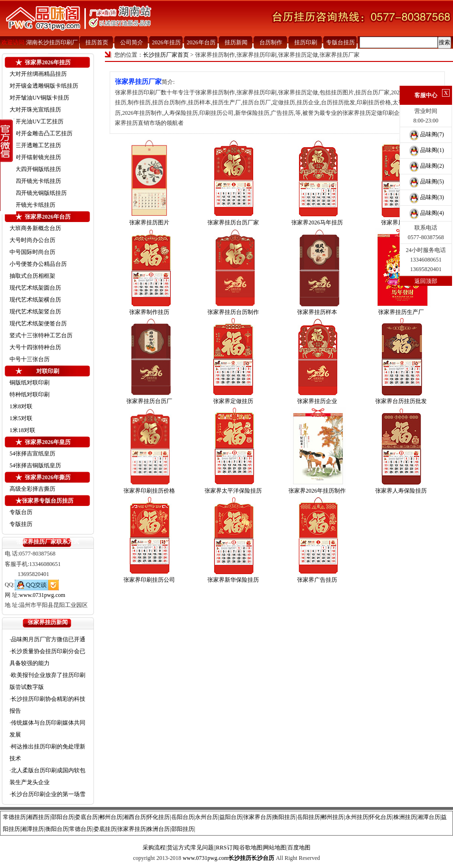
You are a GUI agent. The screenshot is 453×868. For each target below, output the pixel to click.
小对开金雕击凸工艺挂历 (41, 133)
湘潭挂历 (32, 829)
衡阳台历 (57, 829)
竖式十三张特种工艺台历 (41, 335)
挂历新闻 (236, 42)
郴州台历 (111, 817)
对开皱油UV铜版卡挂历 (39, 98)
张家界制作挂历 (149, 312)
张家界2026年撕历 (48, 477)
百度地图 (299, 848)
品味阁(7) (426, 134)
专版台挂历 (340, 42)
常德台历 (81, 829)
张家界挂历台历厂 (149, 401)
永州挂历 (357, 817)
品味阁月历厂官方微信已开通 (48, 639)
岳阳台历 (183, 817)
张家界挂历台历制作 (233, 312)
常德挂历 (14, 817)
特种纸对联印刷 (30, 394)
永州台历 (206, 817)
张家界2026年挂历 (48, 62)
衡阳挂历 (284, 817)
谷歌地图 (251, 848)
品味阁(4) (426, 213)
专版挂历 (21, 524)
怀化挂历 (158, 817)
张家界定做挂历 (233, 401)
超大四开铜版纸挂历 (35, 169)
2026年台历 (201, 42)
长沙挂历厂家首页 (166, 55)
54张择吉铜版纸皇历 (35, 465)
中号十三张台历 (30, 359)
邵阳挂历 (183, 829)
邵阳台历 (62, 817)
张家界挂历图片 (149, 222)
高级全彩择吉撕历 (32, 489)
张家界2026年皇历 (48, 442)
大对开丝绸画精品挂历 (38, 74)
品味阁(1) (426, 150)
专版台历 (21, 512)
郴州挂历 (332, 817)
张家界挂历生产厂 (401, 312)
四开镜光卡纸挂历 (32, 205)
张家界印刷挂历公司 (149, 580)
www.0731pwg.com (42, 595)
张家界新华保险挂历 (233, 580)
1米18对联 (22, 430)
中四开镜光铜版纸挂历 (38, 193)
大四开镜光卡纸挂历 (35, 181)
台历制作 (271, 42)
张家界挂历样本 (317, 312)
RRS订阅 (227, 848)
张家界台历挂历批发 (401, 401)
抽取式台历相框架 (32, 276)
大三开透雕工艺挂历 (35, 145)
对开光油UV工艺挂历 (36, 121)
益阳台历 (231, 817)
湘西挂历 (38, 817)
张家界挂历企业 (317, 401)
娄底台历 (86, 817)
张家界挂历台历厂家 (233, 222)
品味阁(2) (426, 166)
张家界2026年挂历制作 (317, 491)
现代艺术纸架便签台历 (38, 323)
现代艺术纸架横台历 (35, 300)
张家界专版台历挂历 (48, 501)
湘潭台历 (429, 817)
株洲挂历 (405, 817)
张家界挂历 (132, 829)
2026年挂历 (166, 42)
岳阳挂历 (309, 817)
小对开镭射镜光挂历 (35, 157)
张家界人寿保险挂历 (401, 491)
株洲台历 (158, 829)
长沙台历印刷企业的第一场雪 (48, 794)
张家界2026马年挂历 (317, 222)
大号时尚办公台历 (32, 240)
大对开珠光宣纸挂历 (35, 110)
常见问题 (202, 848)
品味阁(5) (426, 182)
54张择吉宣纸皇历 (32, 454)
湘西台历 (134, 817)
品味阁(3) (426, 197)
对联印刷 (48, 371)
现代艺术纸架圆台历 (35, 288)
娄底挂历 (105, 829)
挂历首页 (97, 42)
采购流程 (154, 848)
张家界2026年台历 (48, 217)
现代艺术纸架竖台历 (35, 312)
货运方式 (178, 848)
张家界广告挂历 (317, 580)
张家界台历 (257, 817)
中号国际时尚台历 (32, 252)
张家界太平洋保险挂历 (233, 491)
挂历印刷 (306, 42)
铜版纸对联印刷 (30, 383)
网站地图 (275, 848)
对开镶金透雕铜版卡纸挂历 (44, 86)
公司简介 (132, 42)
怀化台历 (381, 817)
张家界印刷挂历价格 (149, 491)
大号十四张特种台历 (35, 347)
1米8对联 (21, 406)
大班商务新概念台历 (35, 228)
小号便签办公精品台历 (38, 264)
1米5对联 (21, 418)
